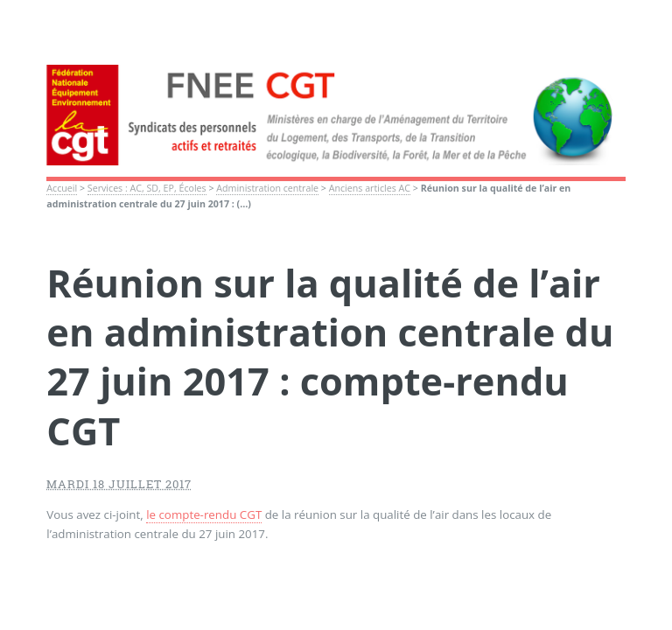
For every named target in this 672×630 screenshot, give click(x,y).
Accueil (62, 188)
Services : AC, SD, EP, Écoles (147, 188)
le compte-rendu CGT (204, 514)
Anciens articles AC (370, 188)
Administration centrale (267, 188)
